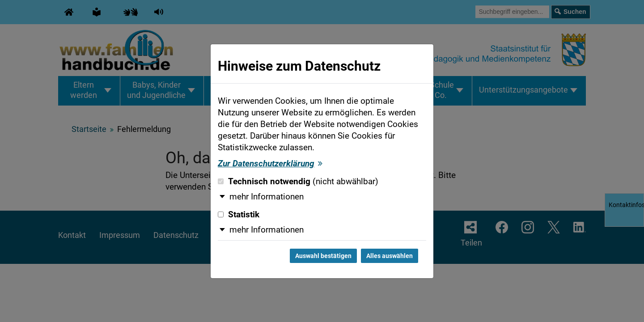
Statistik (239, 215)
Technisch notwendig (298, 182)
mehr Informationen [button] (267, 197)
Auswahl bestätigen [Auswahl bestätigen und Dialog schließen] (323, 256)
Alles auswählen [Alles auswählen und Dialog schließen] (390, 256)
